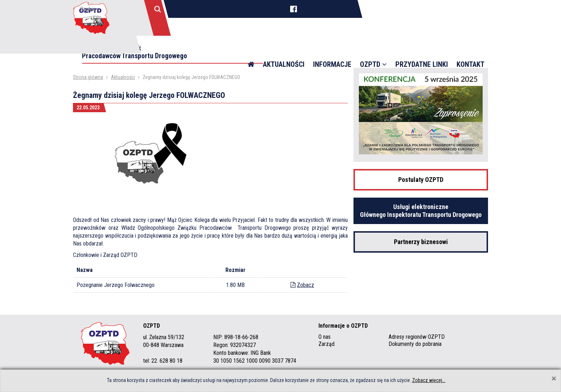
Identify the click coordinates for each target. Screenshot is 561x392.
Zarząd (326, 344)
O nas (325, 337)
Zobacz (306, 285)
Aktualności (284, 46)
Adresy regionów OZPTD (417, 337)
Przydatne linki (422, 46)
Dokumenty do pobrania (415, 344)
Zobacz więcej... (429, 380)
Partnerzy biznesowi (421, 242)
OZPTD (373, 46)
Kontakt (470, 46)
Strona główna (88, 77)
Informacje (332, 46)
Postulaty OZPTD (421, 180)
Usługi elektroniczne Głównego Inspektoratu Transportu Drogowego (421, 211)
